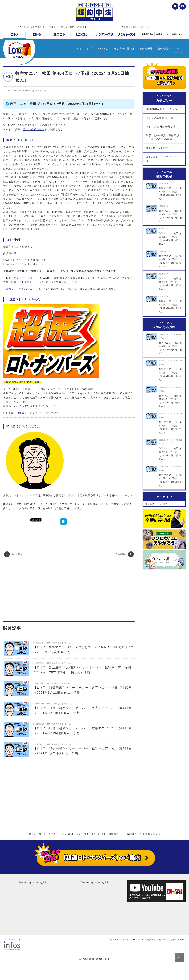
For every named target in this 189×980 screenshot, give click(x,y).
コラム (180, 49)
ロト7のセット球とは (158, 148)
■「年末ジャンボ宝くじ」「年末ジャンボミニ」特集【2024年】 (53, 27)
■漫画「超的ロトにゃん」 (136, 27)
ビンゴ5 (66, 834)
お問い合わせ (178, 940)
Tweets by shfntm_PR (33, 882)
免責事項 (151, 940)
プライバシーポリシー (133, 940)
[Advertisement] (69, 589)
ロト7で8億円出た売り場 (161, 127)
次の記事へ (125, 554)
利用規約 (163, 940)
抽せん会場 (146, 49)
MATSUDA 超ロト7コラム (161, 109)
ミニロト (53, 834)
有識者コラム (134, 834)
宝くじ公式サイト (34, 129)
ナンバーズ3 (81, 834)
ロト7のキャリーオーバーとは (162, 159)
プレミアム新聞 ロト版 (159, 118)
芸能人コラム (153, 834)
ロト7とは (103, 49)
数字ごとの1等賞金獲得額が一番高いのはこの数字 (162, 137)
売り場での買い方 (124, 49)
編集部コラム (116, 834)
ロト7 (32, 834)
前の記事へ (13, 554)
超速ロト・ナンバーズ (35, 282)
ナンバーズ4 (98, 834)
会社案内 (114, 940)
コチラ (57, 125)
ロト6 (42, 834)
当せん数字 (164, 49)
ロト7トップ (84, 49)
